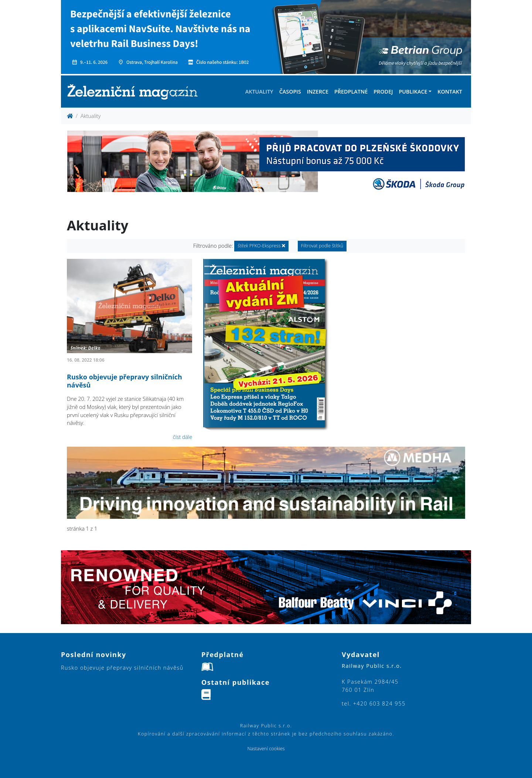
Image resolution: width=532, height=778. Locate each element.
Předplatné (351, 92)
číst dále (183, 437)
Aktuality (259, 92)
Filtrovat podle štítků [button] (322, 246)
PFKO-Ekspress (261, 246)
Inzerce (318, 92)
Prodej (383, 92)
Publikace (413, 92)
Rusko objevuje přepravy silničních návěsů (125, 381)
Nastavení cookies (266, 749)
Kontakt (450, 92)
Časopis (290, 92)
